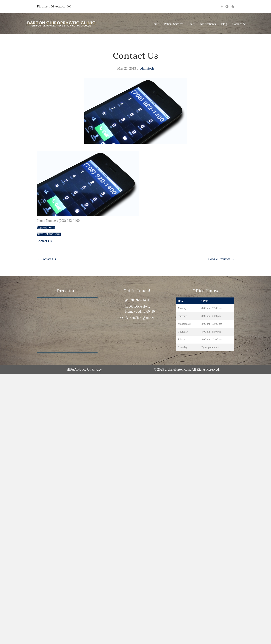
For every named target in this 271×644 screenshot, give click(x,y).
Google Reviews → (221, 259)
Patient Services (174, 24)
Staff (192, 24)
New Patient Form (49, 234)
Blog (224, 24)
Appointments (46, 227)
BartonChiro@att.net (140, 318)
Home (155, 24)
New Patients (208, 24)
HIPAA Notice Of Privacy (84, 369)
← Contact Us (46, 259)
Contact (237, 24)
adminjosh (147, 68)
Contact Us (44, 241)
